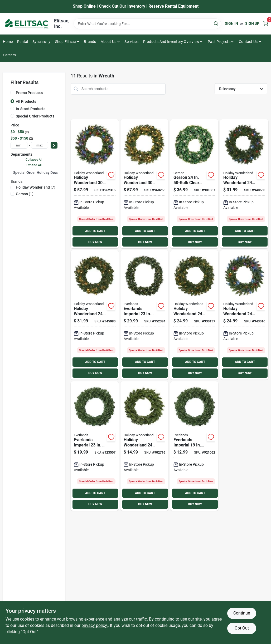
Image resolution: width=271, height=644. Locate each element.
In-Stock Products (31, 109)
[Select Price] (54, 145)
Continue (242, 613)
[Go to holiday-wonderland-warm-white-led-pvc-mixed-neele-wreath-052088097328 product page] (144, 184)
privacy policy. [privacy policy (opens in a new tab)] (95, 625)
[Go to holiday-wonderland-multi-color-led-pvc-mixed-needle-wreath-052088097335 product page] (244, 184)
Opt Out (242, 628)
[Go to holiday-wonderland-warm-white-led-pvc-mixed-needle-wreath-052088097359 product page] (95, 315)
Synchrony (41, 42)
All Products (26, 101)
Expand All (34, 165)
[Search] (216, 23)
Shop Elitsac (65, 42)
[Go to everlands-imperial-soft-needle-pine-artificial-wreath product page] (95, 446)
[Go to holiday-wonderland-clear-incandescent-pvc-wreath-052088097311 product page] (194, 315)
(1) (25, 194)
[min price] (19, 145)
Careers (9, 55)
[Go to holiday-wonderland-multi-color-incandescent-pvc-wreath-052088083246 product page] (244, 315)
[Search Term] (147, 24)
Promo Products (29, 93)
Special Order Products (35, 116)
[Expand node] (12, 172)
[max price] (40, 145)
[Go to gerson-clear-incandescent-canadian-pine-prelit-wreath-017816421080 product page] (194, 184)
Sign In (231, 23)
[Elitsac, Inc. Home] (27, 24)
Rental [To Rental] (23, 42)
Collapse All (34, 160)
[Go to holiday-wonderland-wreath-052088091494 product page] (144, 446)
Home (8, 42)
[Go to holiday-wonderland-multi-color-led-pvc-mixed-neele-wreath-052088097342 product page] (95, 184)
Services (131, 42)
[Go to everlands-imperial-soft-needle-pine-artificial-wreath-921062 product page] (194, 446)
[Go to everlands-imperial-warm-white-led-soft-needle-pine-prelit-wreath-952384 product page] (144, 315)
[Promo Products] (12, 92)
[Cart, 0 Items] (266, 24)
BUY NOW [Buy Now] (95, 242)
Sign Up (252, 23)
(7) (36, 187)
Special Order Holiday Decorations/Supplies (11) (54, 173)
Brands (90, 42)
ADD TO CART (95, 231)
